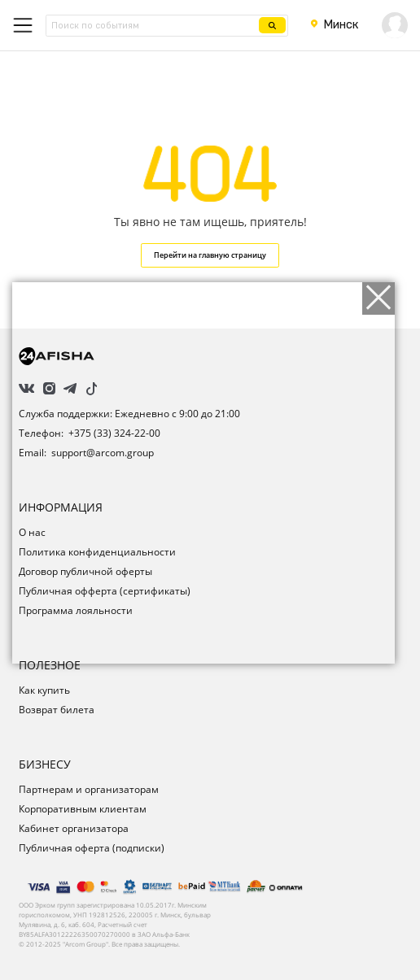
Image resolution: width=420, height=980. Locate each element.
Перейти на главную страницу (210, 255)
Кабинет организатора (74, 828)
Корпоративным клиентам (83, 809)
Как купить (44, 690)
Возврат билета (57, 710)
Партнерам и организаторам (89, 789)
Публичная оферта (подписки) (92, 848)
